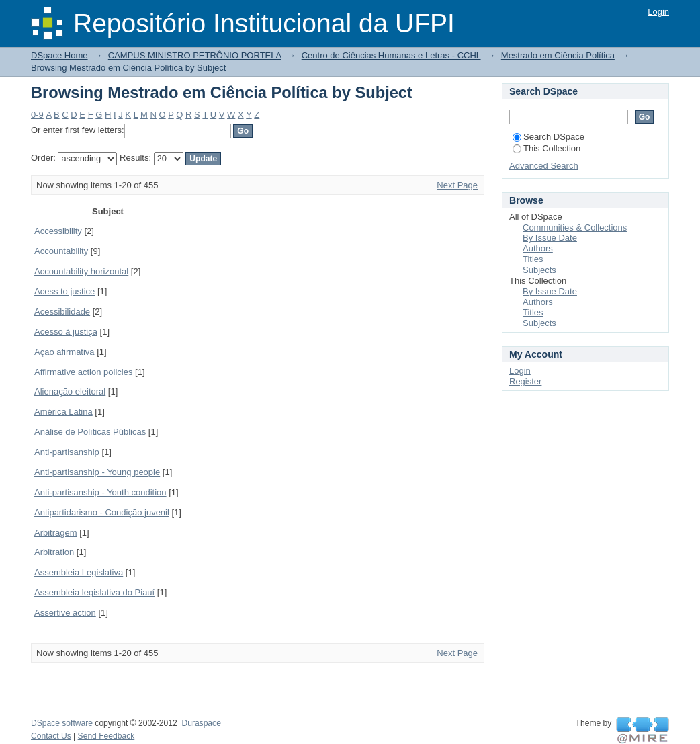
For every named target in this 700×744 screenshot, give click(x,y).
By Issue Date (550, 238)
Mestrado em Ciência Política (558, 55)
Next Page (457, 185)
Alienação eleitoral (70, 391)
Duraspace (201, 723)
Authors (538, 248)
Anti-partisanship (67, 452)
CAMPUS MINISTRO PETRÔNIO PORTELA (195, 55)
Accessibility (58, 231)
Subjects (539, 270)
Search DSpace (549, 137)
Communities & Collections (575, 228)
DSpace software (62, 723)
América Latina (63, 412)
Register (525, 381)
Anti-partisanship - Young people (97, 472)
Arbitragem (56, 533)
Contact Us (51, 736)
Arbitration (54, 552)
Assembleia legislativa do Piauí (94, 592)
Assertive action (65, 613)
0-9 (37, 115)
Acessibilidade (62, 312)
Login (658, 12)
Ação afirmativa (64, 352)
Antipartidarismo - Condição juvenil (102, 512)
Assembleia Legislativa (79, 572)
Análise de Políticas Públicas (90, 432)
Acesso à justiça (66, 332)
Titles (533, 259)
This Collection (546, 148)
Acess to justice (64, 291)
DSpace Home (59, 55)
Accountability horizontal (81, 271)
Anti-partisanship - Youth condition (100, 492)
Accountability (61, 251)
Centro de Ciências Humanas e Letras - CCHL (391, 55)
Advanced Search (544, 166)
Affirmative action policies (83, 372)
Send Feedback (106, 736)
